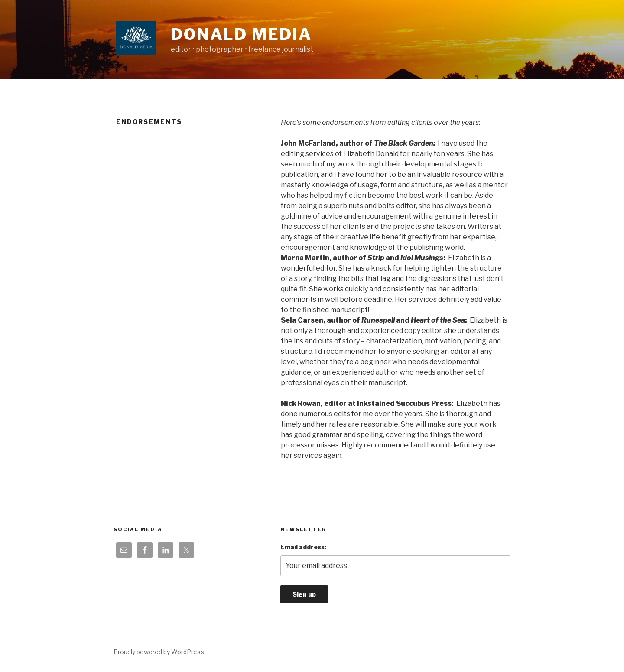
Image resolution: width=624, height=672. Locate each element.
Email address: (303, 547)
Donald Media (241, 34)
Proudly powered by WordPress (159, 652)
